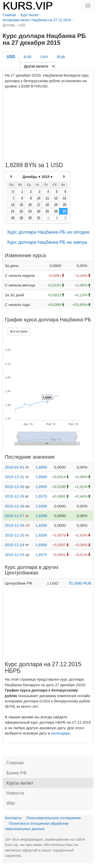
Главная (15, 763)
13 (65, 198)
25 (47, 211)
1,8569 (41, 467)
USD (11, 57)
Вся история (19, 331)
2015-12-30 (15, 487)
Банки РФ (16, 773)
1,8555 (41, 487)
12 (56, 198)
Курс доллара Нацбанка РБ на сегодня (48, 232)
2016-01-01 (15, 467)
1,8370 (41, 496)
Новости (15, 793)
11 (47, 198)
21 (13, 211)
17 (39, 205)
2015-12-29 (15, 496)
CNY (44, 57)
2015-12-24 (15, 545)
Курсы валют (20, 783)
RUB (61, 57)
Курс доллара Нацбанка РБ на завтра (47, 242)
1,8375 (41, 555)
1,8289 (41, 506)
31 (39, 218)
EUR (28, 57)
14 (13, 205)
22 (21, 211)
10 (39, 198)
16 (30, 205)
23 (30, 211)
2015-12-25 (15, 535)
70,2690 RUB (80, 583)
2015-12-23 (15, 555)
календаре (60, 733)
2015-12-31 (15, 477)
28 (13, 218)
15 (21, 205)
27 (65, 211)
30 (13, 191)
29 (21, 218)
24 (39, 211)
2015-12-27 (15, 516)
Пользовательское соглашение (54, 818)
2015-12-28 (15, 506)
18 (47, 205)
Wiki (11, 803)
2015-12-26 (15, 525)
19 (56, 205)
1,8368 (41, 545)
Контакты (13, 818)
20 (65, 205)
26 (56, 211)
